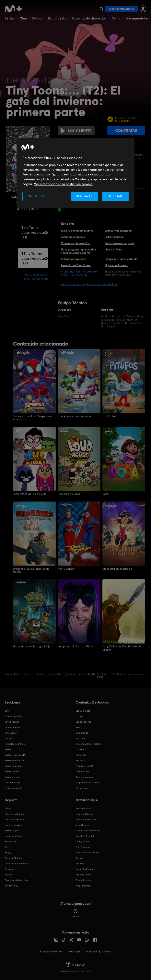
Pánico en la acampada (119, 243)
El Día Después (13, 830)
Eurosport (10, 869)
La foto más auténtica (118, 231)
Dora (105, 494)
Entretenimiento (13, 788)
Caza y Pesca (82, 788)
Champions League (15, 814)
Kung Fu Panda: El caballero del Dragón (122, 648)
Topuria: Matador (14, 858)
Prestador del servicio (52, 951)
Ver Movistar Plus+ (85, 808)
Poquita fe (81, 755)
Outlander (81, 738)
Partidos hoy (11, 885)
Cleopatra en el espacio (117, 568)
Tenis (116, 18)
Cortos (8, 738)
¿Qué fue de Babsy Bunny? (77, 231)
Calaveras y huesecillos (76, 243)
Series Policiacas (14, 766)
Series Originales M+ (16, 755)
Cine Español (12, 721)
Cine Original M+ (14, 716)
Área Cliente (82, 825)
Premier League (13, 825)
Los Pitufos (109, 416)
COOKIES (107, 951)
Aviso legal (74, 951)
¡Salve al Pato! (114, 249)
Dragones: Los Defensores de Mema (31, 570)
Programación (83, 885)
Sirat (78, 727)
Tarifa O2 (80, 863)
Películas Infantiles (15, 744)
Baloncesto (57, 18)
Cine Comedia (12, 727)
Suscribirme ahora (121, 9)
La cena (80, 716)
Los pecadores (83, 721)
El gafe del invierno (116, 265)
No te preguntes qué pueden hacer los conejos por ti (78, 251)
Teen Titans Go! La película (30, 494)
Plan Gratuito (83, 847)
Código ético (82, 841)
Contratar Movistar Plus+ (89, 852)
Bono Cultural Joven (86, 819)
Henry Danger (66, 568)
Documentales (137, 18)
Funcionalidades (84, 814)
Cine (23, 18)
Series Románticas (14, 760)
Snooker (9, 874)
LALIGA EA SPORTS (14, 819)
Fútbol (37, 18)
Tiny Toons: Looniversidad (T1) (34, 232)
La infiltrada (82, 732)
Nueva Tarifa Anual (86, 869)
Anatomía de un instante (89, 744)
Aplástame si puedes (74, 259)
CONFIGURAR (36, 196)
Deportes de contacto (16, 863)
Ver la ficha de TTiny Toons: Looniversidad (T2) (90, 284)
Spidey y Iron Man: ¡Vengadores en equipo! (32, 418)
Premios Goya (83, 771)
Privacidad (91, 951)
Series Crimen (12, 777)
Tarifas (79, 858)
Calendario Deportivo (16, 880)
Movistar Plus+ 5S (85, 836)
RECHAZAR (85, 196)
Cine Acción (11, 732)
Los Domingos (83, 710)
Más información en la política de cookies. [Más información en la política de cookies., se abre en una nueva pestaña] (63, 184)
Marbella (80, 760)
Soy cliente (76, 131)
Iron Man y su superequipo (74, 416)
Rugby (8, 852)
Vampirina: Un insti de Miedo (76, 646)
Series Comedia (13, 771)
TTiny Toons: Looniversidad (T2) (34, 258)
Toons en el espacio (73, 237)
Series (9, 18)
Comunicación (83, 880)
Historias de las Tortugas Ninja (32, 646)
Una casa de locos (69, 494)
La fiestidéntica (114, 237)
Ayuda (76, 913)
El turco (80, 749)
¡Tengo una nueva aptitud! (121, 259)
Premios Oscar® (84, 766)
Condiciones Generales (88, 830)
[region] (75, 173)
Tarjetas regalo (83, 874)
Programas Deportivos (87, 782)
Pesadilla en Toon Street (76, 265)
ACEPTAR (115, 196)
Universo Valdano (14, 836)
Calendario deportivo (89, 18)
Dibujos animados (85, 777)
